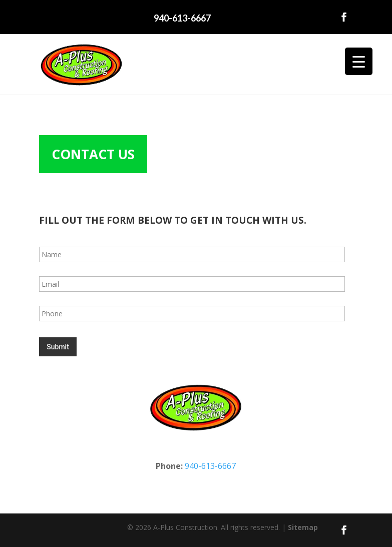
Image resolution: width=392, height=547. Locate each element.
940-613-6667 (182, 18)
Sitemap (303, 527)
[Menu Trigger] (359, 61)
